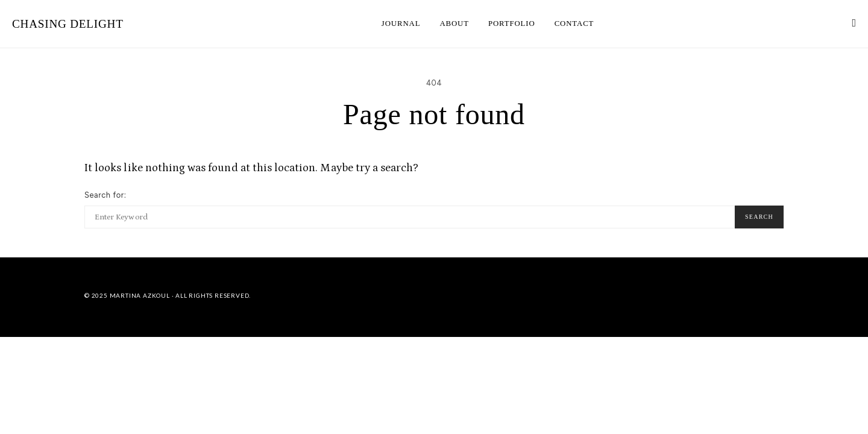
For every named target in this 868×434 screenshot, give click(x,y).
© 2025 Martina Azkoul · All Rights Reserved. (168, 295)
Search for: (105, 195)
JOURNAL (401, 24)
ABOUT (454, 24)
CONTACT (574, 24)
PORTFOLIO (512, 24)
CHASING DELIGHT (68, 24)
